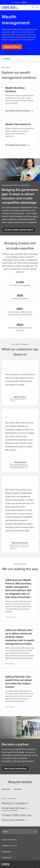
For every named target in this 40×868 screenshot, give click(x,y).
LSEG (25, 2)
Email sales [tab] (6, 789)
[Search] (33, 7)
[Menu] (37, 7)
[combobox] (17, 832)
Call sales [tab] (18, 789)
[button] (20, 840)
